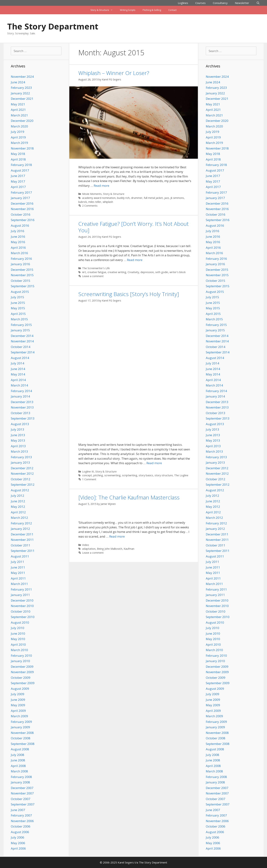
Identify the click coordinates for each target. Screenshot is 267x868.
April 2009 (18, 711)
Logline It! (88, 472)
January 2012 (20, 529)
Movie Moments (92, 194)
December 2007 (22, 788)
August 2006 (20, 832)
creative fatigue (97, 272)
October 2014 (21, 347)
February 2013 (21, 457)
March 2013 (19, 451)
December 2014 (22, 336)
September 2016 (23, 220)
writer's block (178, 272)
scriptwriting (130, 475)
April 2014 (18, 380)
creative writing (117, 272)
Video (86, 545)
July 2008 (18, 755)
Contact (172, 10)
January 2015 (20, 330)
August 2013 (20, 424)
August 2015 (20, 292)
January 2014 (20, 396)
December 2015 (22, 270)
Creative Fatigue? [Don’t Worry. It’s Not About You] (133, 227)
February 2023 (21, 88)
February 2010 (21, 656)
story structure (164, 475)
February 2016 (21, 259)
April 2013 (18, 446)
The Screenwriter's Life (96, 268)
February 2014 (21, 391)
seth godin (162, 272)
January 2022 (20, 93)
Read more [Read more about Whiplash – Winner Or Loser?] (101, 186)
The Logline (181, 475)
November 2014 (22, 341)
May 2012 (18, 507)
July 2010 (18, 628)
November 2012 (22, 473)
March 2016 (19, 253)
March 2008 (19, 771)
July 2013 (18, 429)
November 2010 (22, 606)
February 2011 (21, 589)
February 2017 (21, 192)
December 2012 (22, 468)
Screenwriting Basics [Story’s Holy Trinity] (129, 294)
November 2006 (22, 821)
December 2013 (22, 402)
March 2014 (19, 385)
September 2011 (23, 551)
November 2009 (22, 672)
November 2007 (22, 793)
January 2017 (20, 198)
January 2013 (20, 462)
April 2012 (18, 512)
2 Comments (90, 206)
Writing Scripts (128, 10)
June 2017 (18, 176)
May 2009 (18, 705)
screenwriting (112, 475)
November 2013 (22, 407)
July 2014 (18, 363)
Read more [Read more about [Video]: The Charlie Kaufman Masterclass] (117, 536)
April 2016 (18, 248)
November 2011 (22, 540)
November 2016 (22, 209)
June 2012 (18, 501)
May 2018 (18, 154)
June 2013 (18, 435)
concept (87, 475)
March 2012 (19, 518)
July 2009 (18, 694)
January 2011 (20, 595)
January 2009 (20, 727)
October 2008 (21, 738)
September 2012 (23, 485)
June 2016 (18, 237)
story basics (146, 475)
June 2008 (18, 760)
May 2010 (18, 639)
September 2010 (23, 617)
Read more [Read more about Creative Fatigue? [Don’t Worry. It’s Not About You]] (135, 260)
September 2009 (23, 683)
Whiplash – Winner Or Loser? (114, 73)
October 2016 (21, 214)
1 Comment (89, 479)
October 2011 (21, 545)
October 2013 (21, 413)
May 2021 (18, 104)
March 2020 (19, 126)
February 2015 (21, 325)
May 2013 (18, 440)
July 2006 (18, 837)
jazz (167, 198)
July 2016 (18, 231)
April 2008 (18, 766)
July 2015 (18, 297)
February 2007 (21, 815)
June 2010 (18, 633)
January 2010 (20, 661)
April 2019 (18, 137)
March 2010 (19, 650)
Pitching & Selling (152, 10)
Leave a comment (93, 276)
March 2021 (19, 115)
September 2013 (23, 418)
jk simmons (177, 198)
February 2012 (21, 523)
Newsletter (242, 3)
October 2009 (21, 678)
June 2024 (18, 82)
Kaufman (129, 549)
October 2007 (21, 799)
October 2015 (21, 281)
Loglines (183, 3)
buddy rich (123, 198)
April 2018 (18, 159)
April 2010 (18, 644)
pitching (98, 475)
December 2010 (22, 600)
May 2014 (18, 374)
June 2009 (18, 700)
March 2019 (19, 143)
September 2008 (23, 744)
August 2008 (20, 749)
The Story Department (53, 26)
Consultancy (220, 3)
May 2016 (18, 242)
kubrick (83, 202)
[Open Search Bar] (258, 3)
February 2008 (21, 777)
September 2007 (23, 804)
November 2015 (22, 275)
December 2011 (22, 534)
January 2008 (20, 782)
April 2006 (18, 848)
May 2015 (18, 308)
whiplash (108, 202)
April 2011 (18, 578)
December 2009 (22, 667)
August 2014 (20, 358)
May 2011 (18, 573)
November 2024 (22, 77)
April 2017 (18, 187)
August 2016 (20, 225)
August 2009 (20, 689)
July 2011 (18, 562)
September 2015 (23, 286)
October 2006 (21, 826)
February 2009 (21, 722)
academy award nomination (99, 198)
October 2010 (21, 611)
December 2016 (22, 203)
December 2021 (22, 99)
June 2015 (18, 303)
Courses (200, 3)
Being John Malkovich (110, 549)
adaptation (89, 549)
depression (147, 272)
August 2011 (20, 556)
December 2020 (22, 121)
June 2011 (18, 567)
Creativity (133, 272)
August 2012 (20, 490)
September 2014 (23, 352)
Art (84, 272)
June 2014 (18, 369)
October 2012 (21, 479)
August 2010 (20, 622)
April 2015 (18, 314)
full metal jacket (153, 198)
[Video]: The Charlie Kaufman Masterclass (129, 497)
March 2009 (19, 716)
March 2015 (19, 319)
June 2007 (18, 810)
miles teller (95, 202)
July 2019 (18, 132)
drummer (137, 198)
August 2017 (20, 170)
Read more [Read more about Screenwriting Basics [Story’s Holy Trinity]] (154, 463)
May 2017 (18, 181)
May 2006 (18, 843)
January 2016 (20, 264)
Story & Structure (103, 10)
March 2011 (19, 584)
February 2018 (21, 165)
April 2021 (18, 110)
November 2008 (22, 733)
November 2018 (22, 148)
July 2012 (18, 496)
